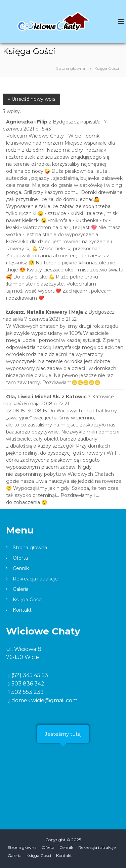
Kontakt (22, 610)
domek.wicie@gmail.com (45, 700)
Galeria (21, 589)
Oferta (20, 558)
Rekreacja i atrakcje (35, 579)
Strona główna (30, 548)
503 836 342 (28, 684)
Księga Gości (28, 600)
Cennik (21, 568)
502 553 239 (28, 692)
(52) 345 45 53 (30, 675)
